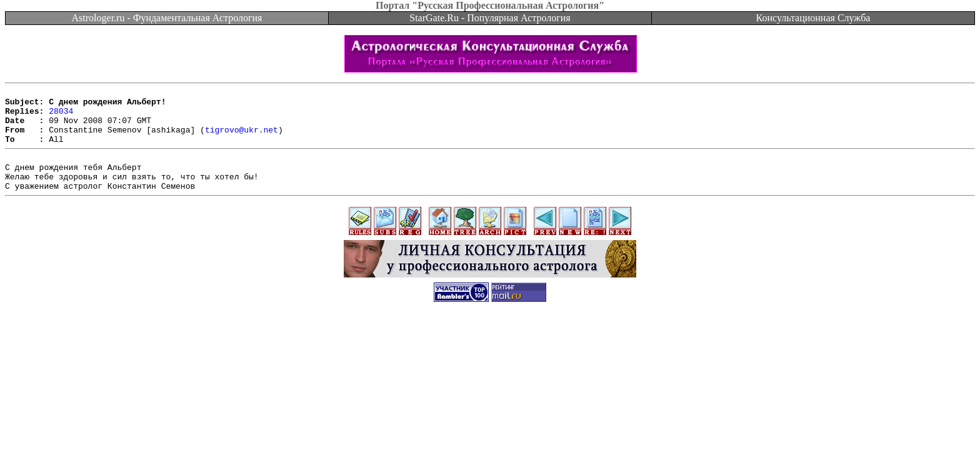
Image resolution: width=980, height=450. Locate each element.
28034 (61, 116)
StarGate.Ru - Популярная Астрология (490, 18)
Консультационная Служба (813, 18)
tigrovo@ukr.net (242, 139)
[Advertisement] (490, 357)
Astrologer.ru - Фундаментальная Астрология (167, 18)
